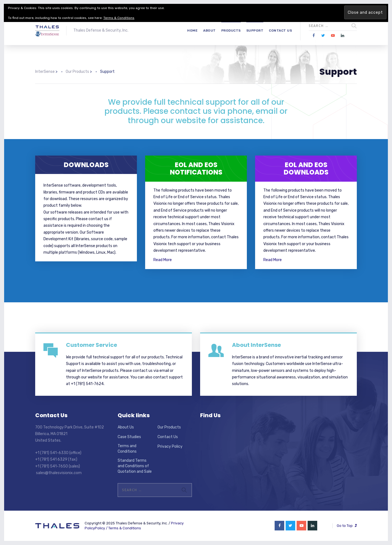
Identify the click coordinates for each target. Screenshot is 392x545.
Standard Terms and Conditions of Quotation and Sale (135, 466)
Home (192, 31)
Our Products (169, 427)
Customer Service (92, 345)
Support (255, 31)
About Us (126, 427)
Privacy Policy (170, 446)
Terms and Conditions (127, 449)
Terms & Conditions (125, 528)
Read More (163, 260)
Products (231, 31)
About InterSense (256, 345)
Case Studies (129, 437)
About (209, 31)
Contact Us (280, 31)
